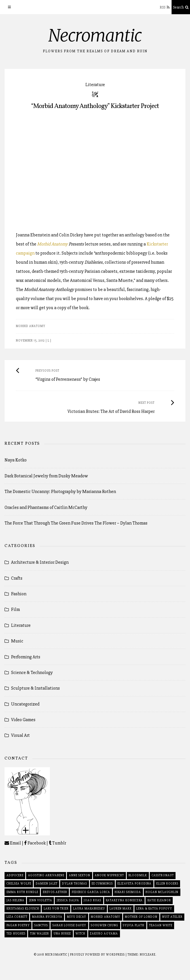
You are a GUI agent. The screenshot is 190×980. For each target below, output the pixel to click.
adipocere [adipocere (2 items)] (15, 875)
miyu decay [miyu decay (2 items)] (77, 917)
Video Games (23, 720)
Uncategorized (25, 704)
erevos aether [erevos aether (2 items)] (55, 892)
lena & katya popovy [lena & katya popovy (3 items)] (154, 909)
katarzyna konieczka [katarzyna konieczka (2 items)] (124, 900)
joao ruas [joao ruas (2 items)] (92, 900)
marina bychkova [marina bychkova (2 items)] (47, 917)
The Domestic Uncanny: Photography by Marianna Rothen (60, 492)
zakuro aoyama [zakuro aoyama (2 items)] (104, 934)
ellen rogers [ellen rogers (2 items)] (167, 884)
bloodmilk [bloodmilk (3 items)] (138, 875)
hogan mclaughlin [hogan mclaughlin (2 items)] (162, 892)
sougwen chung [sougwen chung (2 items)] (104, 925)
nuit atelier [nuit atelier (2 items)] (172, 917)
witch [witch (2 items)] (80, 934)
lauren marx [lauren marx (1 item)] (121, 909)
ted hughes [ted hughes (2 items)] (16, 934)
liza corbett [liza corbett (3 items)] (17, 917)
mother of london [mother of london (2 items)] (141, 917)
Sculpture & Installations (35, 688)
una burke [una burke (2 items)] (62, 934)
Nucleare (148, 955)
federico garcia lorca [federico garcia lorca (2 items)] (91, 892)
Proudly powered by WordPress (98, 955)
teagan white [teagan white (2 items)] (161, 925)
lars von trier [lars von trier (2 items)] (56, 909)
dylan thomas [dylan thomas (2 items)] (75, 884)
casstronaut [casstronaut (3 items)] (163, 875)
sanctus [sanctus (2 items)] (41, 925)
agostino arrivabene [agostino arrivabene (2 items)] (46, 875)
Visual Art (20, 735)
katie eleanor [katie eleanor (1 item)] (159, 900)
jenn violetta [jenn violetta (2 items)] (41, 900)
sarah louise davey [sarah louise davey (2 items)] (69, 925)
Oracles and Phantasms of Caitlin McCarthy (46, 507)
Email (13, 843)
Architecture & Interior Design (40, 562)
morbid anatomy (31, 326)
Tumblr (57, 843)
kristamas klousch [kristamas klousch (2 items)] (23, 909)
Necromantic (95, 35)
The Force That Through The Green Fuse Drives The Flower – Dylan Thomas (76, 523)
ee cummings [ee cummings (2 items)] (102, 884)
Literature (95, 85)
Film (15, 609)
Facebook (35, 843)
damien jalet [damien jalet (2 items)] (47, 884)
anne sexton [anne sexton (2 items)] (80, 875)
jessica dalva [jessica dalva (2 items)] (68, 900)
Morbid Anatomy (52, 244)
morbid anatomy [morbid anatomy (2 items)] (105, 917)
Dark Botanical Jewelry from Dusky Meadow (46, 476)
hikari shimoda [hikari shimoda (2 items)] (128, 892)
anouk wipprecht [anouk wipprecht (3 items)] (109, 875)
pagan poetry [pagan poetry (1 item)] (18, 925)
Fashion (19, 594)
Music (17, 641)
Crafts (17, 578)
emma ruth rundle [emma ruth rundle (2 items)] (22, 892)
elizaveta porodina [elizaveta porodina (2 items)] (134, 884)
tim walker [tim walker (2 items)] (40, 934)
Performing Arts (26, 657)
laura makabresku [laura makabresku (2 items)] (89, 909)
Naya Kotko (16, 460)
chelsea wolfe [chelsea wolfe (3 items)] (19, 884)
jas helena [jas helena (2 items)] (15, 900)
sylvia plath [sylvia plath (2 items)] (134, 925)
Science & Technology (32, 673)
